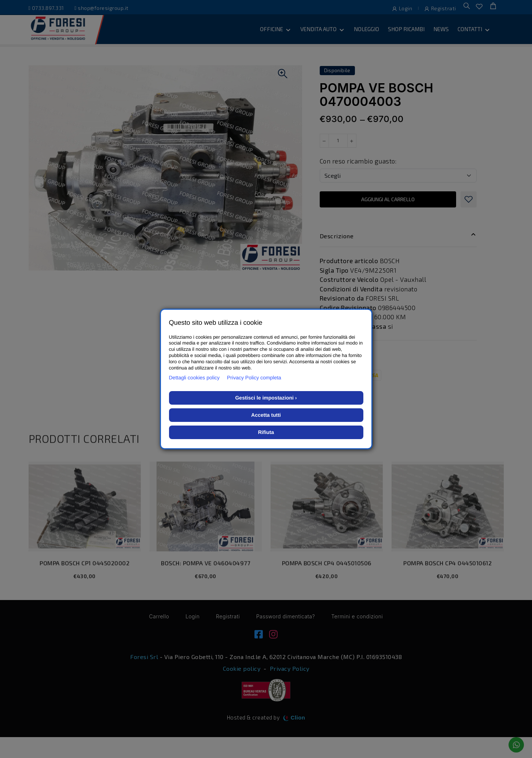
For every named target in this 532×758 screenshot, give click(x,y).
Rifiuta (266, 432)
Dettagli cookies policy (195, 378)
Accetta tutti (266, 415)
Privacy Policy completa (254, 378)
